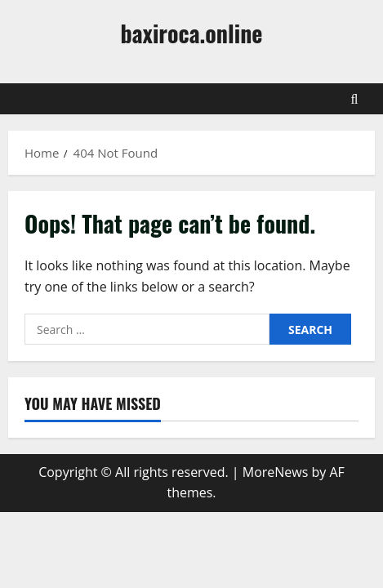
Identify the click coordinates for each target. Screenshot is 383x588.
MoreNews (276, 472)
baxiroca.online (192, 33)
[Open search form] (355, 99)
